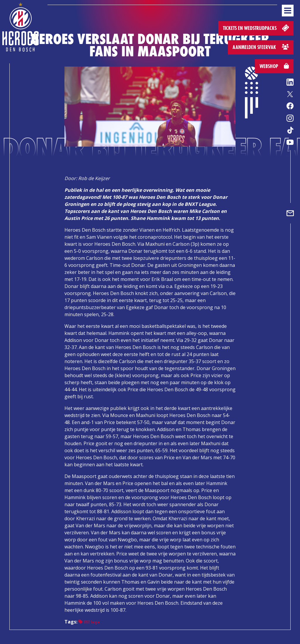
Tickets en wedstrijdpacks (256, 28)
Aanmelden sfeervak (261, 47)
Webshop (274, 66)
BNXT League (89, 622)
